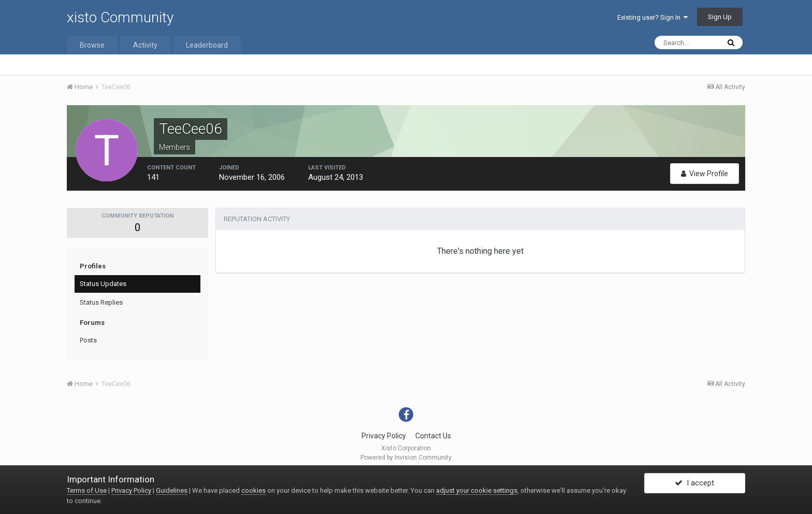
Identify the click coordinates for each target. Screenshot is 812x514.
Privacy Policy (384, 436)
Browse (92, 45)
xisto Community (120, 17)
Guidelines (172, 490)
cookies (253, 490)
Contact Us (433, 436)
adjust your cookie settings (477, 490)
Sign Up (720, 17)
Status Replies (101, 302)
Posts (88, 340)
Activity (145, 45)
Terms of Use (87, 490)
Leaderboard (207, 45)
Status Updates (103, 284)
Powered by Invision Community (406, 458)
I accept (694, 484)
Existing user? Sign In (653, 17)
